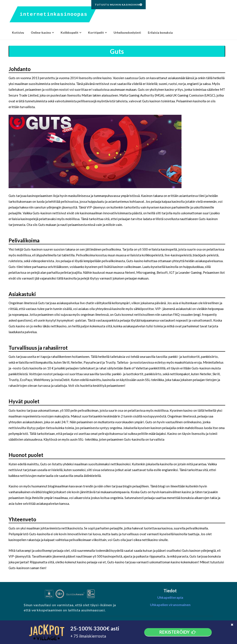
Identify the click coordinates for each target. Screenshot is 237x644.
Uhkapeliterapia (170, 597)
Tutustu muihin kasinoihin (118, 5)
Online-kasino (41, 33)
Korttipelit (96, 33)
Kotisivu (18, 33)
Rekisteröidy (178, 632)
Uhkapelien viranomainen (170, 605)
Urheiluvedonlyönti (127, 33)
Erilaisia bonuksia (160, 33)
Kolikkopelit (70, 33)
